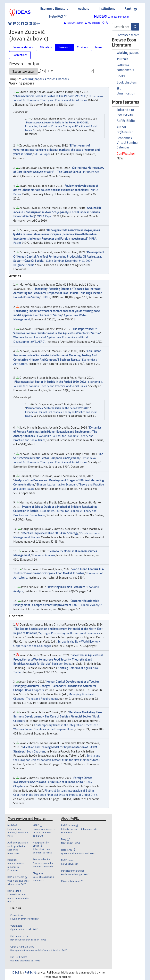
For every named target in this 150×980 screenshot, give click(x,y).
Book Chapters (34, 690)
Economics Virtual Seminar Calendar (128, 143)
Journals (122, 59)
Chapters (62, 79)
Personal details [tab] (23, 47)
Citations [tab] (83, 47)
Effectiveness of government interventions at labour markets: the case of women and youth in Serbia (56, 150)
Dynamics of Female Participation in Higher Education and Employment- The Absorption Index (57, 432)
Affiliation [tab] (46, 47)
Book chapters (127, 82)
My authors (93, 23)
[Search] (135, 27)
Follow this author (75, 23)
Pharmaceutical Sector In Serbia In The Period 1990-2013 (50, 96)
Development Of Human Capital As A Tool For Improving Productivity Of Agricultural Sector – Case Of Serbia (59, 257)
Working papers (128, 53)
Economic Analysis (44, 555)
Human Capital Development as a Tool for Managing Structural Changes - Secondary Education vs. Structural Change (56, 686)
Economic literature (54, 9)
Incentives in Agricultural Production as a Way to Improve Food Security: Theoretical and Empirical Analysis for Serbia (58, 659)
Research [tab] (64, 47)
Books (121, 76)
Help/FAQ (58, 16)
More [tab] (98, 47)
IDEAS (15, 973)
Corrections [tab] (20, 55)
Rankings (131, 9)
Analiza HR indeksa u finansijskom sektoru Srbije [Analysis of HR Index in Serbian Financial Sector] (57, 212)
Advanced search (129, 35)
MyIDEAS (111, 16)
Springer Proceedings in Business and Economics (70, 633)
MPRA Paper (42, 154)
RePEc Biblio (126, 121)
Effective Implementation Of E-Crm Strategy (50, 533)
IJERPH (46, 297)
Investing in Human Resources (67, 587)
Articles (50, 79)
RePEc (30, 973)
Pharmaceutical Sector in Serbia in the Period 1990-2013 (57, 123)
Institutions (107, 9)
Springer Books (61, 664)
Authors (83, 9)
